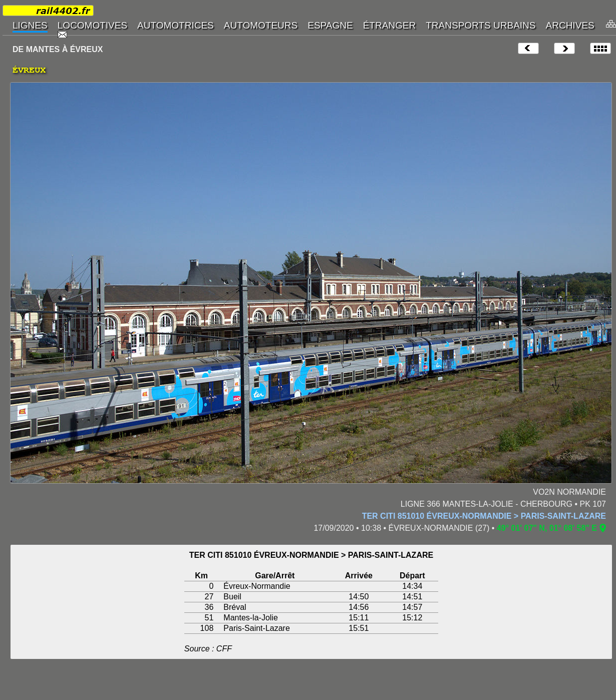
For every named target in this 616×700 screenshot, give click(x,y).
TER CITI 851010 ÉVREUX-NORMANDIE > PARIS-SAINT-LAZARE (484, 516)
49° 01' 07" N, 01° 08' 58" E (547, 528)
